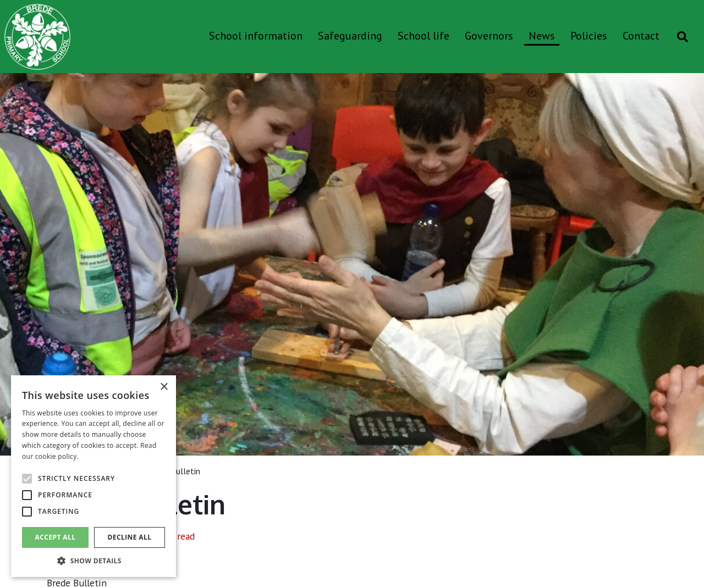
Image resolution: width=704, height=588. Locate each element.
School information (256, 36)
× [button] (164, 387)
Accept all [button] (56, 537)
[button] (94, 561)
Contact (641, 36)
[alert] (94, 476)
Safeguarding (350, 36)
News (542, 36)
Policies (589, 36)
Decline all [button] (130, 537)
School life (424, 36)
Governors (489, 36)
